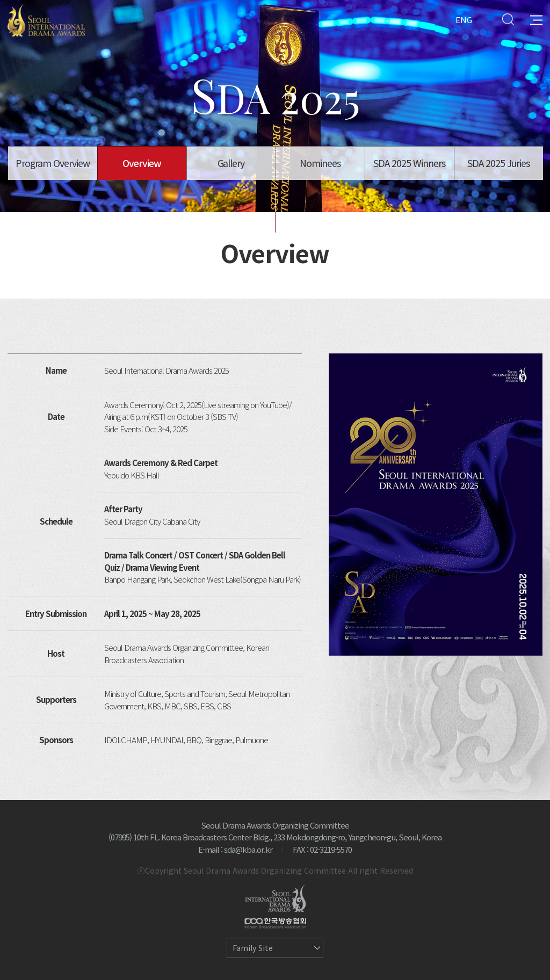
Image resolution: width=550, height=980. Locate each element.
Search (508, 19)
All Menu (536, 19)
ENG (464, 19)
